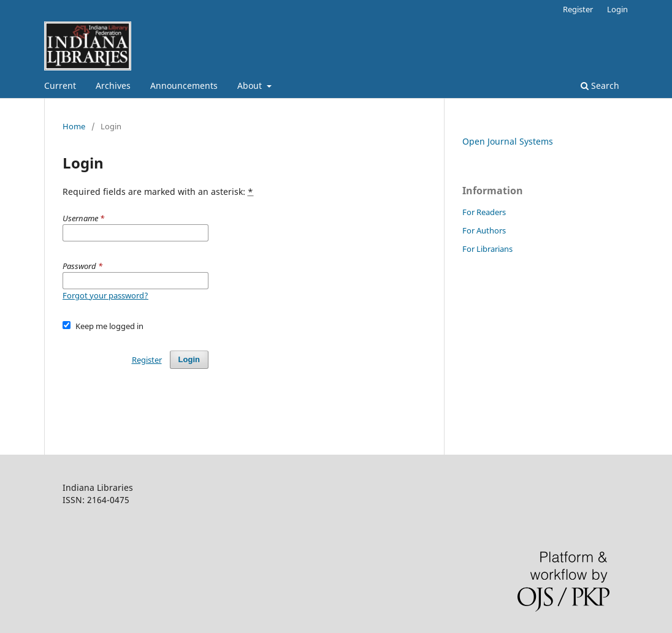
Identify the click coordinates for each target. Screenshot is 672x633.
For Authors (484, 230)
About (251, 85)
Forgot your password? (105, 295)
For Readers (484, 212)
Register (578, 9)
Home (74, 126)
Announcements (184, 85)
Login (617, 9)
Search (600, 85)
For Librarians (487, 249)
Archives (113, 85)
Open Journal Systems (508, 141)
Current (60, 85)
